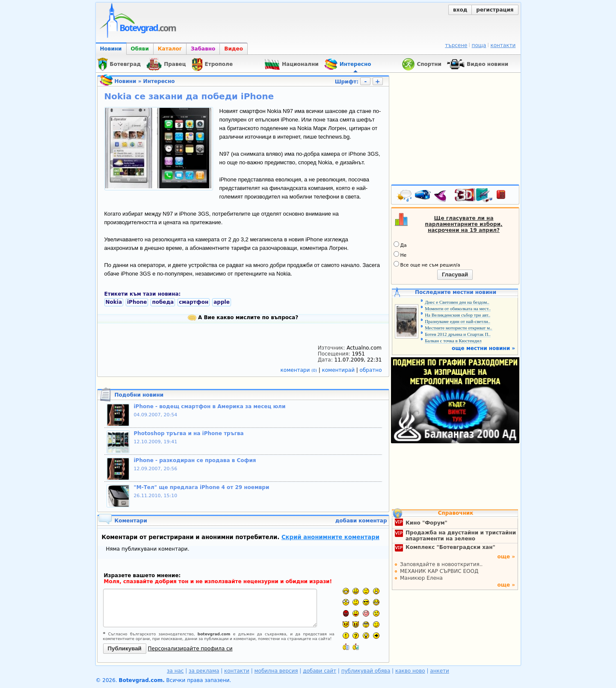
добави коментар (361, 521)
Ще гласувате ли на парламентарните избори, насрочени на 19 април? (463, 224)
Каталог (170, 49)
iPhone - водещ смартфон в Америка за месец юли (210, 406)
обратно (371, 370)
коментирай (339, 370)
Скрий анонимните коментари (330, 537)
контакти (503, 45)
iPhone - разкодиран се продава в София (195, 460)
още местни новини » (483, 348)
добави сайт (320, 671)
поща (479, 45)
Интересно (159, 81)
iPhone (137, 302)
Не (400, 255)
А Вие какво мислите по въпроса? (243, 317)
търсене (456, 45)
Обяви (140, 49)
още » (506, 557)
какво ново (410, 671)
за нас (175, 671)
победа (163, 302)
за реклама (204, 671)
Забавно (203, 49)
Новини (111, 49)
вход (460, 10)
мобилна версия (276, 671)
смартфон (194, 302)
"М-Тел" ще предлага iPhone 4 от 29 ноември (202, 487)
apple (222, 302)
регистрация (495, 10)
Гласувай (455, 274)
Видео (234, 49)
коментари (300, 370)
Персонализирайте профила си (190, 649)
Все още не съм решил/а (427, 264)
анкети (440, 671)
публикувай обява (366, 671)
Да (400, 245)
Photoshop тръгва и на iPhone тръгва (189, 433)
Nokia (114, 302)
